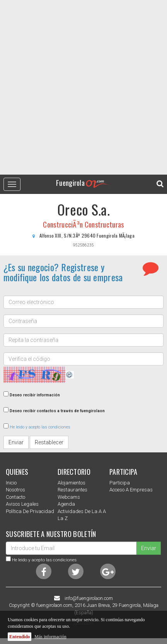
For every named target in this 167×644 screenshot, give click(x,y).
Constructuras (104, 224)
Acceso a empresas (131, 490)
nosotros (15, 490)
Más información (50, 637)
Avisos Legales (22, 504)
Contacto (15, 497)
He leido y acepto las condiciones (40, 427)
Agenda (66, 504)
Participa (120, 483)
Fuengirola (83, 183)
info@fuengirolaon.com (89, 598)
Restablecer (49, 442)
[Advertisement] (83, 87)
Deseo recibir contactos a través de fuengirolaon (57, 411)
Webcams (69, 497)
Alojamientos (72, 483)
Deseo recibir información (35, 395)
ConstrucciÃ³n (63, 224)
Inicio (11, 483)
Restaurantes (72, 490)
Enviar (16, 442)
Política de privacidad (30, 511)
